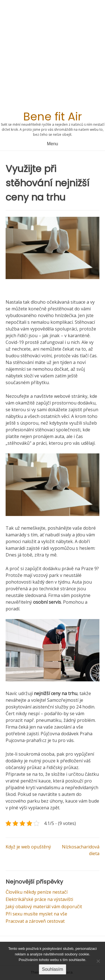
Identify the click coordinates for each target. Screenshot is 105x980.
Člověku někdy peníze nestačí (37, 892)
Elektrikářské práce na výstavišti (39, 899)
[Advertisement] (53, 57)
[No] (98, 961)
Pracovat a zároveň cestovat (35, 921)
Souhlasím (53, 969)
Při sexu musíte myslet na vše (36, 914)
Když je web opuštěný (28, 847)
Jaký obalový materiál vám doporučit (44, 907)
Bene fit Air (53, 116)
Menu (52, 144)
